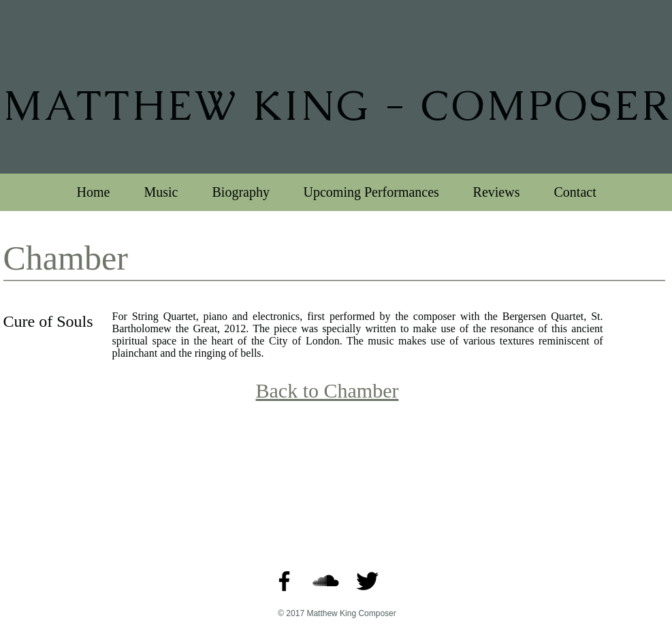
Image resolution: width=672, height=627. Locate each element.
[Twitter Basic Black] (367, 581)
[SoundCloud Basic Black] (326, 581)
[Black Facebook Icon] (284, 581)
